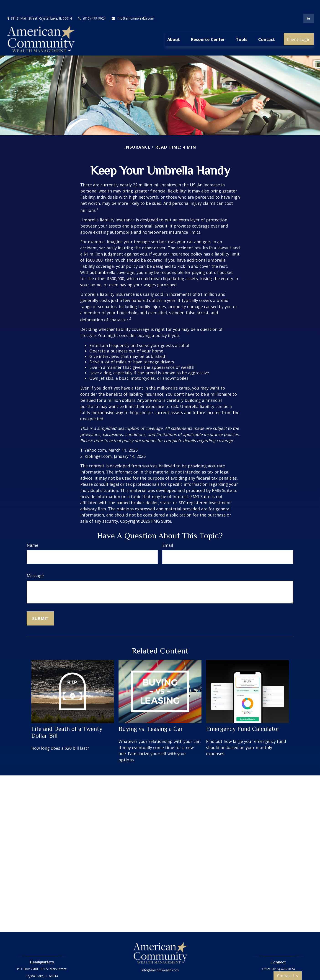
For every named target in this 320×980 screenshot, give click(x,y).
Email (168, 532)
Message (35, 562)
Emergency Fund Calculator (243, 715)
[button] (174, 25)
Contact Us (288, 976)
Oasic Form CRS (160, 977)
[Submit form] (40, 605)
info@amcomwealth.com (133, 5)
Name (32, 532)
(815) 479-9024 (92, 5)
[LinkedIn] (308, 5)
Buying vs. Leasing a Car (151, 715)
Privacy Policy (160, 969)
